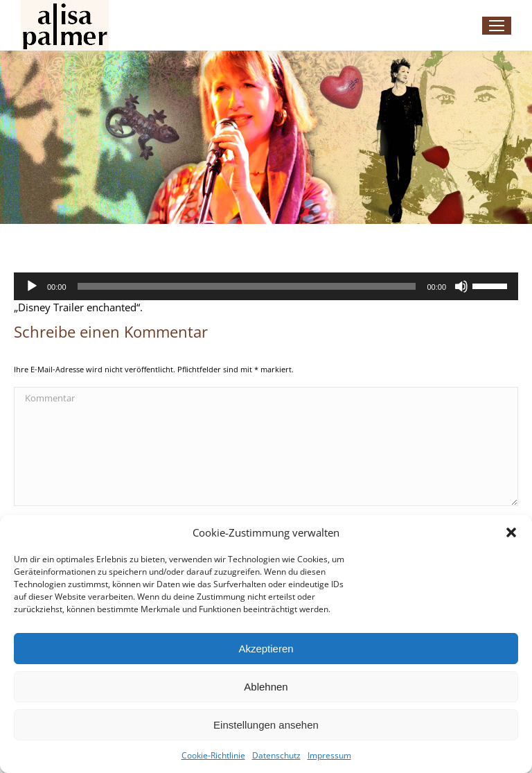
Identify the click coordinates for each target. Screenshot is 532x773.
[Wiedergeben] (32, 286)
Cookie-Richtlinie (213, 755)
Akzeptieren (266, 649)
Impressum (329, 755)
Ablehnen (266, 687)
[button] (511, 532)
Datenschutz (276, 755)
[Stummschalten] (461, 286)
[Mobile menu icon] (497, 26)
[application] (266, 286)
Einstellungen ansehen (266, 725)
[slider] (247, 286)
